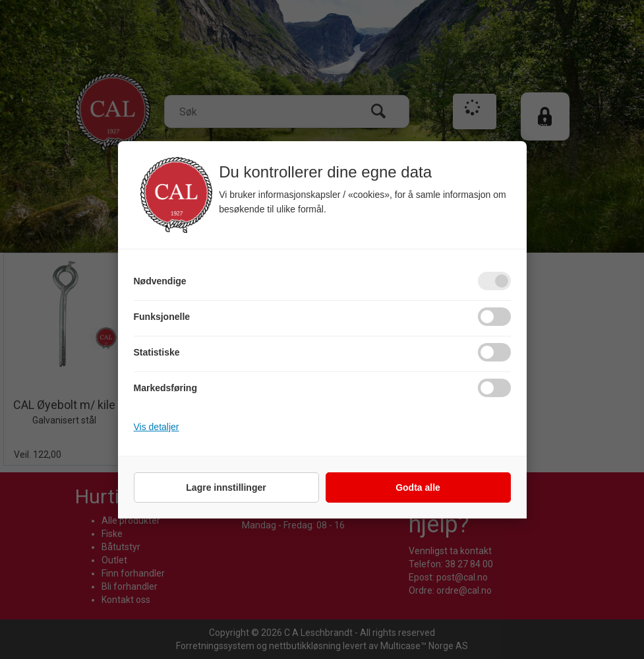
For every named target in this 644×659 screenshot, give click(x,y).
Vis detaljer (157, 427)
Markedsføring (165, 388)
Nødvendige (160, 281)
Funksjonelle (162, 317)
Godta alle (418, 487)
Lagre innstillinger (226, 487)
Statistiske (157, 352)
